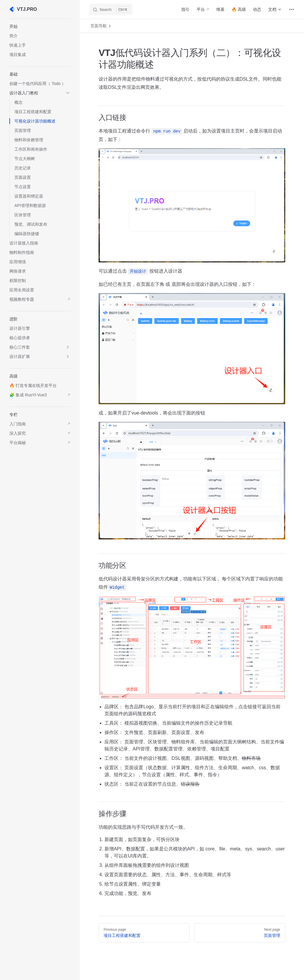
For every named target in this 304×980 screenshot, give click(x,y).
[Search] (111, 9)
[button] (40, 26)
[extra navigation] (292, 9)
